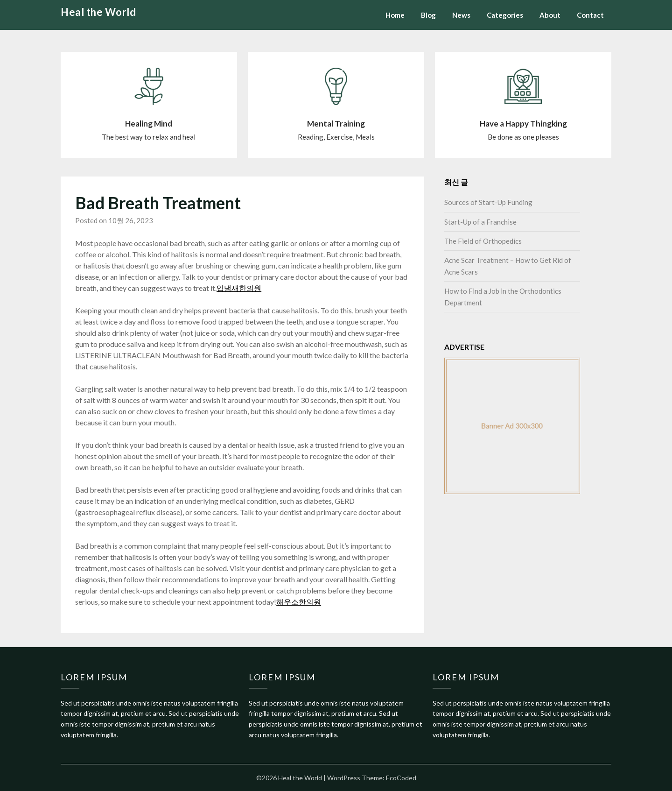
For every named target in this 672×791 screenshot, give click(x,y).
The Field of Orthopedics (483, 241)
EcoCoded (401, 778)
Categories (505, 15)
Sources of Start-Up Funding (488, 202)
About (550, 15)
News (461, 15)
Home (395, 15)
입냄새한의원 (239, 288)
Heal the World (98, 12)
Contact (590, 15)
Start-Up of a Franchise (480, 222)
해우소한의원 (299, 602)
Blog (428, 15)
